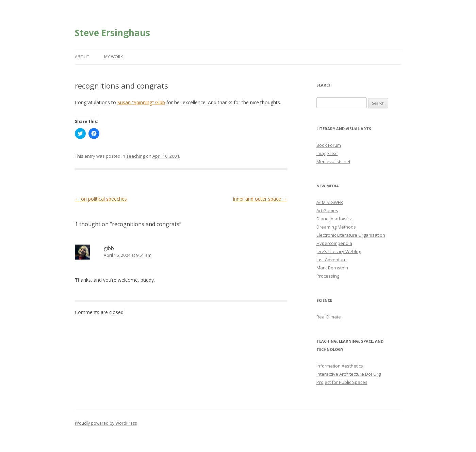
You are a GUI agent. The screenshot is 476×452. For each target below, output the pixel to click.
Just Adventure (332, 260)
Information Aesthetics (340, 366)
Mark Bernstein (332, 268)
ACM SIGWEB (330, 202)
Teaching (136, 156)
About (82, 57)
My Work (113, 57)
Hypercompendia (334, 243)
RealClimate (329, 317)
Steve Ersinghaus (112, 33)
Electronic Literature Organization (351, 235)
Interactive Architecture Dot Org (349, 374)
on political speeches (101, 199)
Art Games (327, 211)
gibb (109, 248)
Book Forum (329, 145)
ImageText (327, 153)
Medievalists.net (333, 161)
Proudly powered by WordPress (106, 423)
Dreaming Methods (336, 227)
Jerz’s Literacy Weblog (339, 251)
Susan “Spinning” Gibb (141, 102)
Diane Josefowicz (334, 219)
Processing (328, 276)
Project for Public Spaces (342, 382)
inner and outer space (260, 199)
